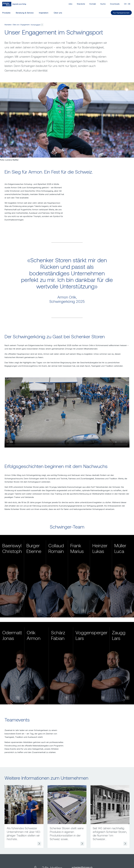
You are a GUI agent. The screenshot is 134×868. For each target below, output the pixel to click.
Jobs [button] (70, 4)
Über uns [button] (58, 13)
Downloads (115, 4)
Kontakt (93, 4)
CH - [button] (127, 4)
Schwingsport (36, 25)
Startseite (8, 25)
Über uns (16, 25)
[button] (42, 25)
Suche (103, 4)
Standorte (81, 4)
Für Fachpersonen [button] (121, 13)
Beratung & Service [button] (25, 13)
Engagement (25, 25)
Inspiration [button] (44, 13)
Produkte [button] (6, 13)
